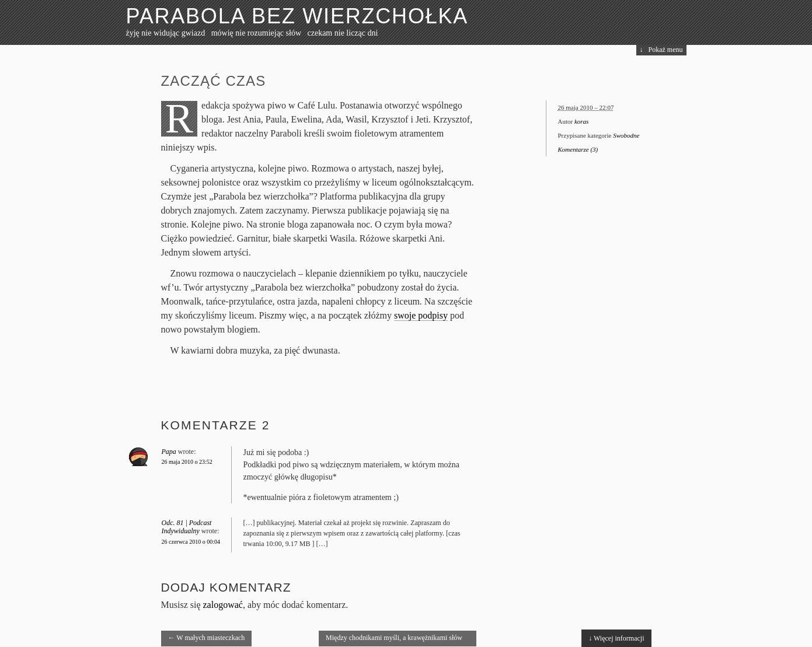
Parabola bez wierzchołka (297, 16)
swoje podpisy (421, 315)
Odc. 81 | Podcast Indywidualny (187, 527)
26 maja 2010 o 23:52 (187, 462)
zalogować (223, 605)
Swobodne (626, 135)
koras (581, 121)
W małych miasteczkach (207, 638)
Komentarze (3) (578, 149)
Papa (169, 452)
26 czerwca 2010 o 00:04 (191, 542)
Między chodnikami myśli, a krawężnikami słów (394, 640)
